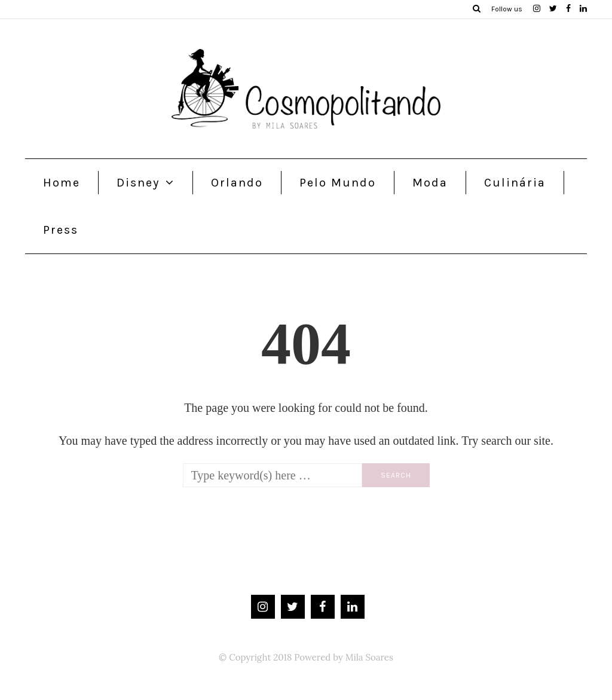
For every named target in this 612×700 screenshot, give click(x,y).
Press (61, 230)
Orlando (237, 183)
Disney (138, 183)
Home (62, 183)
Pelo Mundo (338, 183)
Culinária (515, 183)
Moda (430, 183)
